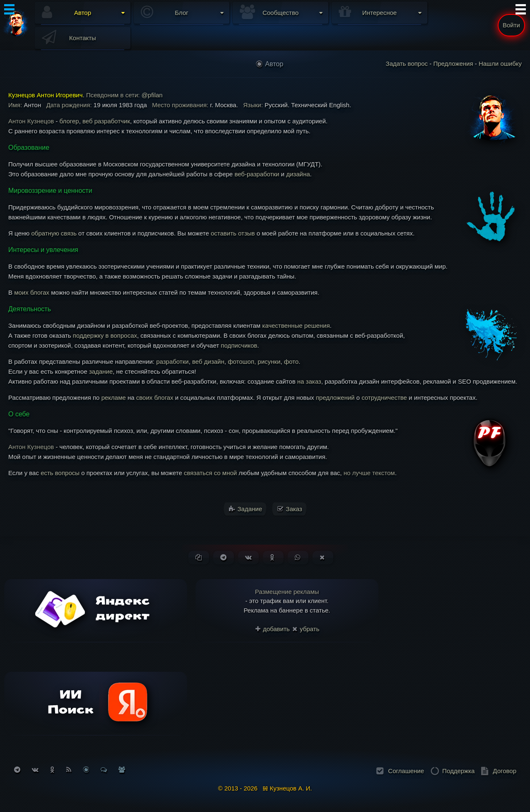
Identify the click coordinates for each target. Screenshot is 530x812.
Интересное (379, 13)
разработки (172, 362)
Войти (511, 25)
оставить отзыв (233, 233)
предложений (335, 398)
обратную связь (54, 233)
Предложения (453, 64)
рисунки (269, 362)
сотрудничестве (384, 398)
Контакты (83, 38)
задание (101, 371)
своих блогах (155, 398)
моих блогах (32, 292)
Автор (83, 13)
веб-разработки (257, 174)
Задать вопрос (407, 64)
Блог (181, 13)
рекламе (114, 398)
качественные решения (296, 326)
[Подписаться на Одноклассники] (52, 770)
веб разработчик (106, 121)
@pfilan (152, 95)
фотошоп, (243, 362)
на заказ (309, 381)
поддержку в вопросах (105, 335)
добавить (273, 629)
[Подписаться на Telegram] (17, 770)
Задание (246, 509)
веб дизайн (208, 362)
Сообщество (281, 13)
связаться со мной (210, 473)
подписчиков (239, 345)
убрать (306, 629)
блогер (69, 121)
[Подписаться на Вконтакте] (35, 770)
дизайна (298, 174)
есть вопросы (60, 473)
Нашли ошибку (500, 64)
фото (291, 362)
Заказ (290, 509)
